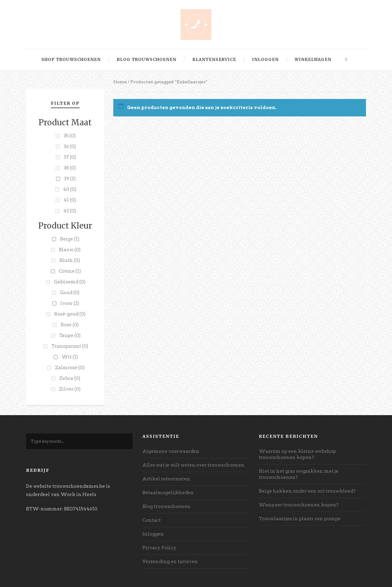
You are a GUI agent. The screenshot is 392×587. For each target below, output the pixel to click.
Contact (152, 520)
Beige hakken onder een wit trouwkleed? (307, 491)
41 (70, 200)
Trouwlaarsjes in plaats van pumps (300, 519)
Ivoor (70, 303)
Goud (70, 293)
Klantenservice (214, 60)
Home (120, 82)
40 (70, 189)
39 (70, 179)
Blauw (70, 250)
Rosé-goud (70, 314)
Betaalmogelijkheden (168, 493)
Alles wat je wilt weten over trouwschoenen (193, 465)
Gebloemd (70, 282)
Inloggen (265, 60)
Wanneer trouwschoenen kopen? (299, 505)
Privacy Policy (159, 548)
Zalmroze (70, 368)
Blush (70, 260)
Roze (70, 325)
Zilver (70, 389)
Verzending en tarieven (170, 562)
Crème (70, 271)
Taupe (70, 335)
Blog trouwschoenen (147, 60)
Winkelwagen (313, 60)
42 (70, 211)
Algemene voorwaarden (171, 451)
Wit (70, 357)
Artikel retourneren (166, 479)
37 (70, 157)
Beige (70, 239)
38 (70, 168)
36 (70, 146)
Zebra (70, 378)
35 (70, 136)
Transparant (70, 346)
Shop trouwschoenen (71, 60)
